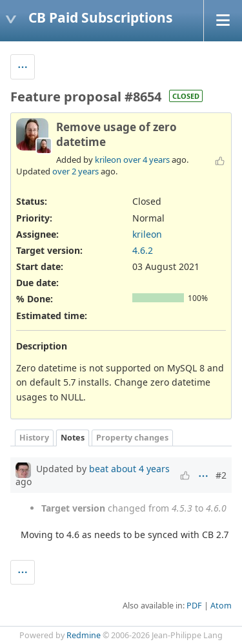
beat (99, 469)
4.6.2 (143, 250)
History (34, 438)
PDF (194, 606)
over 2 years (76, 171)
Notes (73, 438)
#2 (221, 475)
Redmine (84, 635)
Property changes (132, 438)
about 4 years (140, 469)
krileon (108, 160)
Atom (221, 606)
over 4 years (146, 160)
